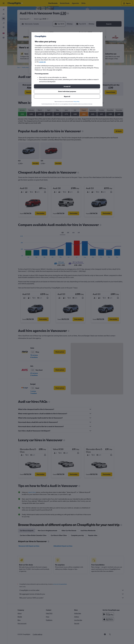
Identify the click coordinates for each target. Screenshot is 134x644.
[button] (67, 86)
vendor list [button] (42, 62)
